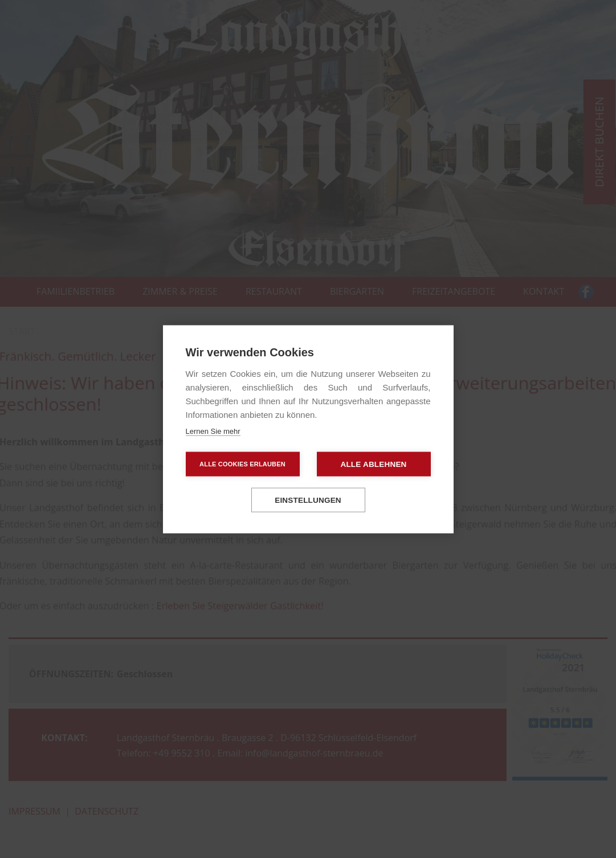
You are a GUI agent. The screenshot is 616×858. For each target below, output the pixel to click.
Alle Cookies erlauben (242, 463)
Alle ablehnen (373, 464)
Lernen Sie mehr (213, 431)
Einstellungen (308, 500)
